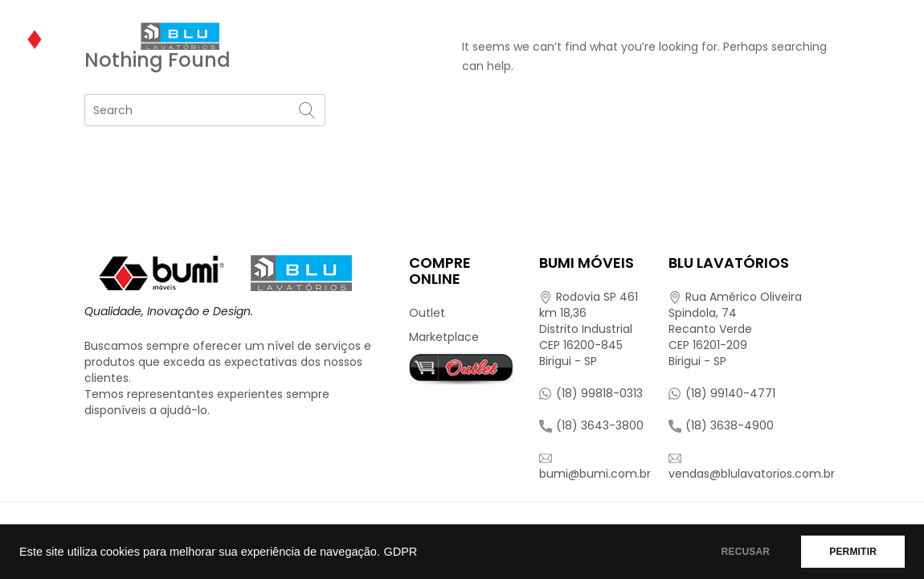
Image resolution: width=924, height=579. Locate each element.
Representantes (807, 36)
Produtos (404, 36)
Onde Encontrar (535, 36)
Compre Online (668, 36)
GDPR (400, 552)
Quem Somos (298, 36)
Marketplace (444, 337)
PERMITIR (853, 552)
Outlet (427, 313)
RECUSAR (746, 552)
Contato (289, 84)
